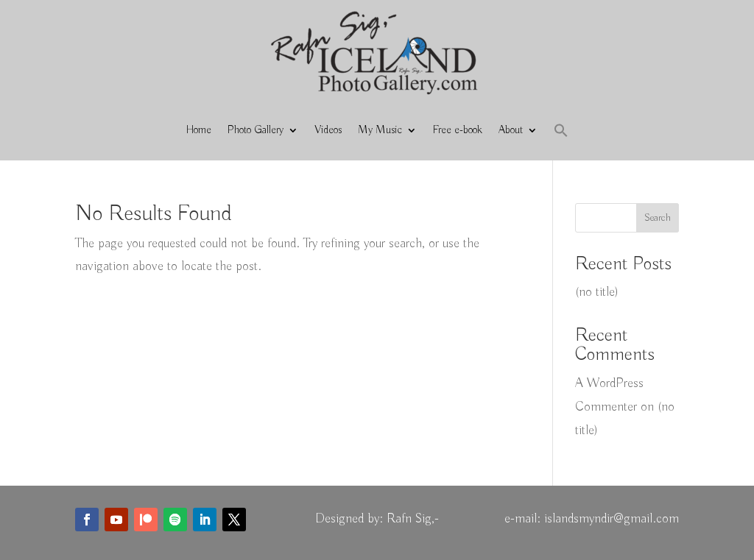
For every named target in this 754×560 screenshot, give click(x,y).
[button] (561, 130)
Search (658, 218)
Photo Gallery (256, 130)
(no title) (597, 292)
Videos (328, 130)
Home (199, 130)
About (511, 130)
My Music (380, 130)
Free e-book (458, 130)
